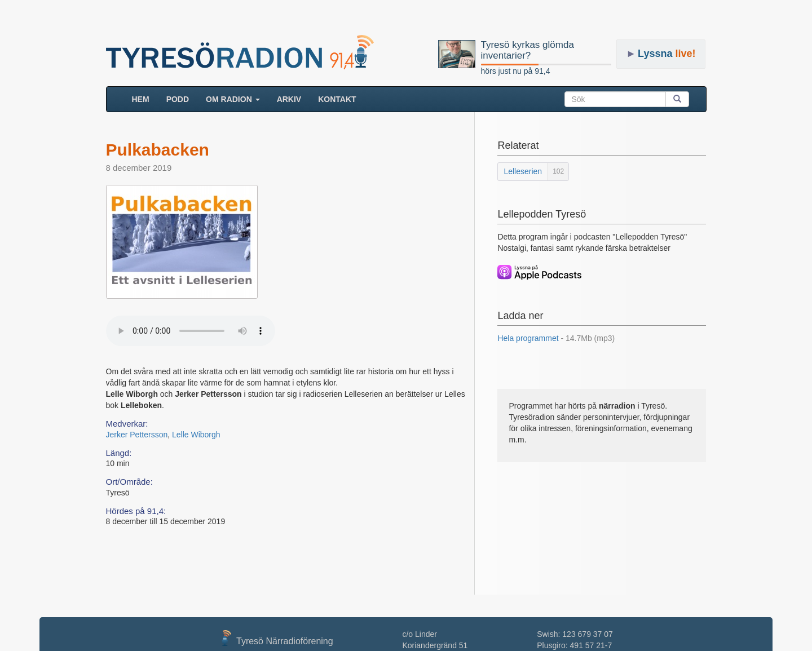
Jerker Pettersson (137, 435)
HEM (145, 98)
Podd (178, 99)
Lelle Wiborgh (196, 435)
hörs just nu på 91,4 (516, 71)
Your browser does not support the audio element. (191, 331)
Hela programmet (556, 338)
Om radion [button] (233, 99)
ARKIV (289, 99)
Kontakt (337, 99)
